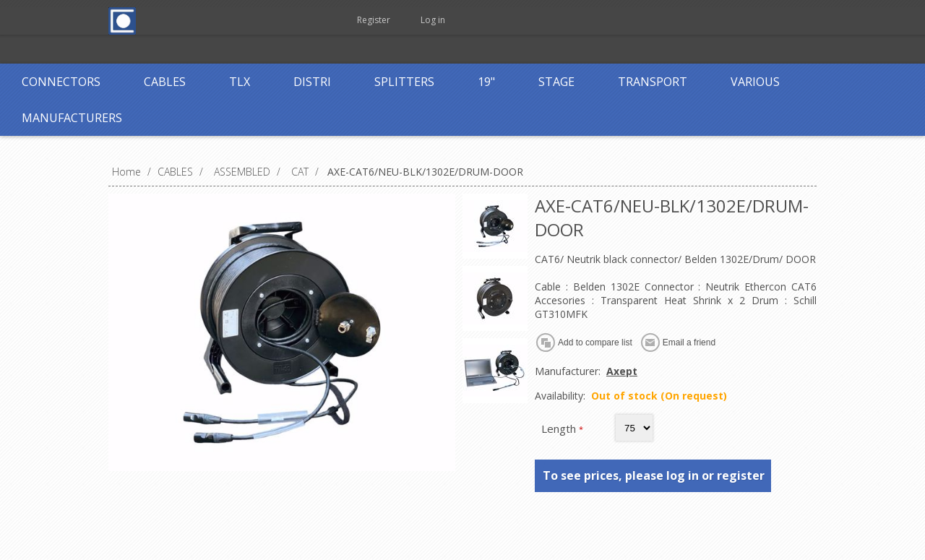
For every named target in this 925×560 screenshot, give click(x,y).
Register (374, 20)
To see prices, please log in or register (654, 475)
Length (560, 428)
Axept (622, 371)
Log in (433, 20)
